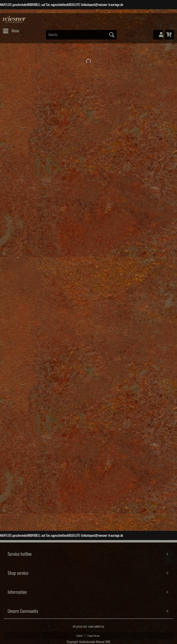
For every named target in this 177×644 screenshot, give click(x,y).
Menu (11, 30)
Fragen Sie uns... (94, 636)
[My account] (158, 35)
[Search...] (81, 35)
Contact (79, 636)
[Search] (112, 35)
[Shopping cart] (169, 35)
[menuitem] (11, 31)
